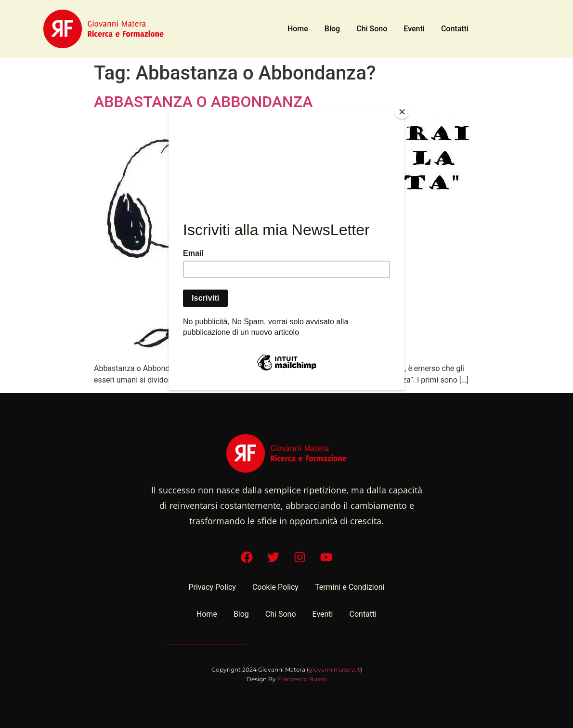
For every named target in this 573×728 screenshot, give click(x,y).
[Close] (402, 112)
